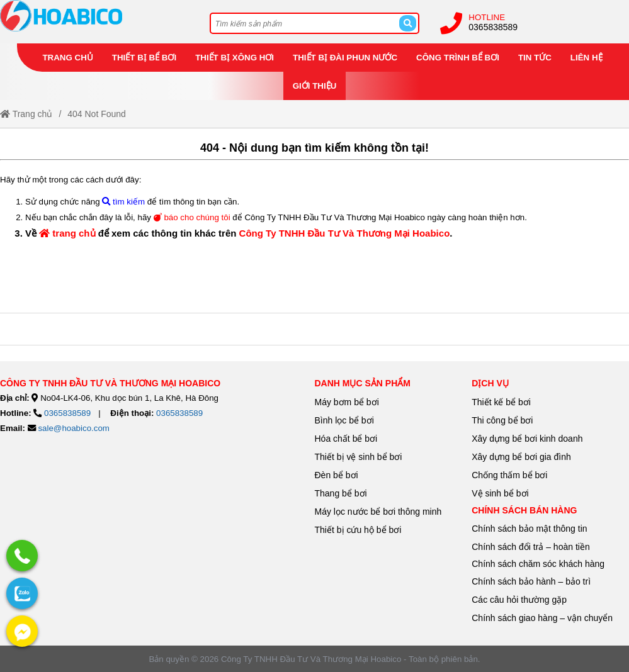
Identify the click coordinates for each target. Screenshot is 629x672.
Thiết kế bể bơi (501, 402)
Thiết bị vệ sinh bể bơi (359, 457)
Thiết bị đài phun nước (345, 58)
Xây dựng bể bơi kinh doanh (527, 439)
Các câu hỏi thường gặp (519, 600)
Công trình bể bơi (458, 58)
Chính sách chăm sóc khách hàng (538, 564)
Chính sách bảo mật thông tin (529, 529)
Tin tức (535, 58)
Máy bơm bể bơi (347, 402)
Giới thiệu (315, 86)
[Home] (94, 16)
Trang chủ (67, 58)
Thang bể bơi (341, 493)
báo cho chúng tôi (192, 217)
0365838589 (493, 27)
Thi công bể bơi (502, 420)
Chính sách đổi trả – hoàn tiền (530, 547)
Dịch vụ (490, 383)
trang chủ (67, 233)
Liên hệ (586, 58)
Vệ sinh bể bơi (500, 493)
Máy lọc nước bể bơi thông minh (378, 512)
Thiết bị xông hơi (235, 58)
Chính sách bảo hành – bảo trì (531, 581)
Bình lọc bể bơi (344, 420)
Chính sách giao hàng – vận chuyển (543, 618)
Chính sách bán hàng (524, 510)
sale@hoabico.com (74, 428)
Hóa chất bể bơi (346, 439)
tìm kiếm (123, 202)
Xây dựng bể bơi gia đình (521, 457)
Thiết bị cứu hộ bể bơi (358, 530)
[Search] (408, 23)
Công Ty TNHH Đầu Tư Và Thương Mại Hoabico (345, 233)
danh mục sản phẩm (363, 383)
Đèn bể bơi (337, 475)
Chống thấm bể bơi (509, 475)
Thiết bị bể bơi (144, 58)
